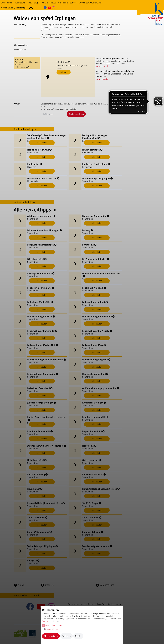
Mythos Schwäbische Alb (90, 3)
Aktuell (53, 3)
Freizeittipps (34, 3)
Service (73, 3)
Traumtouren (20, 3)
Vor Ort (45, 3)
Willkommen (7, 3)
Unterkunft (63, 3)
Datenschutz (47, 621)
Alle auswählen (51, 636)
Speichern (66, 636)
